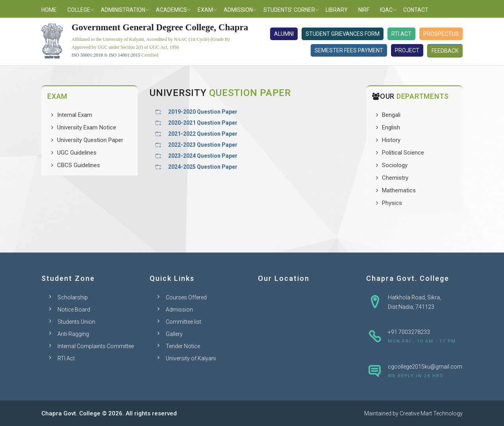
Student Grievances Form (343, 34)
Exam (205, 10)
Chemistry (395, 178)
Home (49, 10)
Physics (392, 203)
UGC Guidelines (77, 153)
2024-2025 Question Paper (203, 167)
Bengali (391, 115)
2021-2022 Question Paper (203, 134)
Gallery (174, 334)
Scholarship (73, 297)
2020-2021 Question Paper (203, 123)
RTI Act (401, 34)
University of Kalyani (191, 358)
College (79, 10)
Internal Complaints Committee (96, 346)
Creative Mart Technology (431, 413)
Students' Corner (289, 10)
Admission (238, 10)
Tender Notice (183, 346)
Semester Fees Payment (349, 50)
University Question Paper (90, 140)
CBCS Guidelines (79, 165)
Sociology (395, 165)
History (391, 140)
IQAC (386, 10)
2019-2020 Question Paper (203, 112)
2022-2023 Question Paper (203, 145)
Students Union (76, 322)
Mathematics (399, 190)
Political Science (403, 153)
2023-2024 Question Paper (203, 156)
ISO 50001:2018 (87, 55)
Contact (416, 10)
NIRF (364, 10)
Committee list (183, 322)
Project (407, 50)
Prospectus (441, 34)
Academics (171, 10)
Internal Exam (75, 115)
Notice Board (74, 310)
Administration (123, 10)
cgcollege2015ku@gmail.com (425, 367)
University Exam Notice (87, 127)
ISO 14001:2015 (125, 55)
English (391, 127)
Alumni (284, 34)
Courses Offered (186, 297)
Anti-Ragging (73, 334)
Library (337, 10)
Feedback (445, 51)
